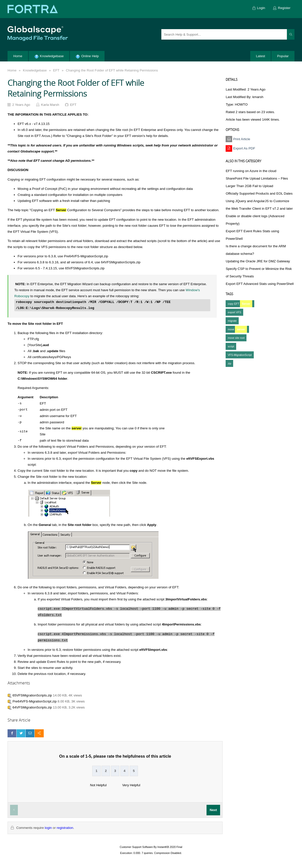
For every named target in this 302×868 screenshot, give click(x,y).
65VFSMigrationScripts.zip (32, 695)
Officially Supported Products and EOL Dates (259, 193)
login (48, 828)
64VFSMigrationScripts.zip (32, 707)
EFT (56, 70)
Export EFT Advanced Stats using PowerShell (260, 284)
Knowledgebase (35, 70)
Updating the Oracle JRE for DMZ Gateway (258, 261)
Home (12, 70)
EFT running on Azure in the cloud (251, 171)
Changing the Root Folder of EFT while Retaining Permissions (112, 70)
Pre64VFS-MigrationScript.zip (35, 701)
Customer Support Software (136, 847)
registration (65, 828)
